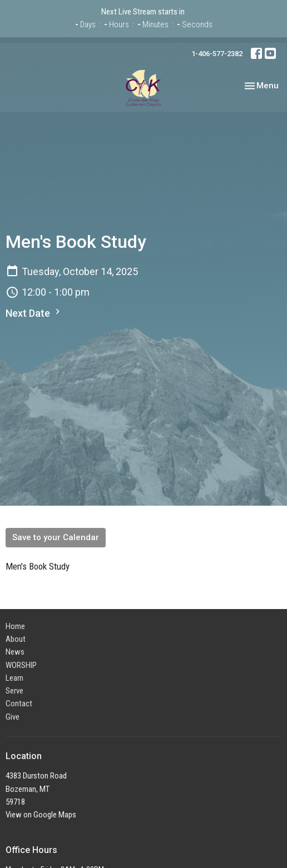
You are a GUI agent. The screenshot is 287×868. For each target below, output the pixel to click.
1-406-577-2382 (217, 54)
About (16, 639)
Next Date (34, 313)
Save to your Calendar (56, 537)
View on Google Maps (41, 815)
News (15, 652)
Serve (14, 691)
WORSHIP (21, 665)
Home (15, 626)
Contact (19, 704)
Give (13, 717)
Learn (14, 678)
